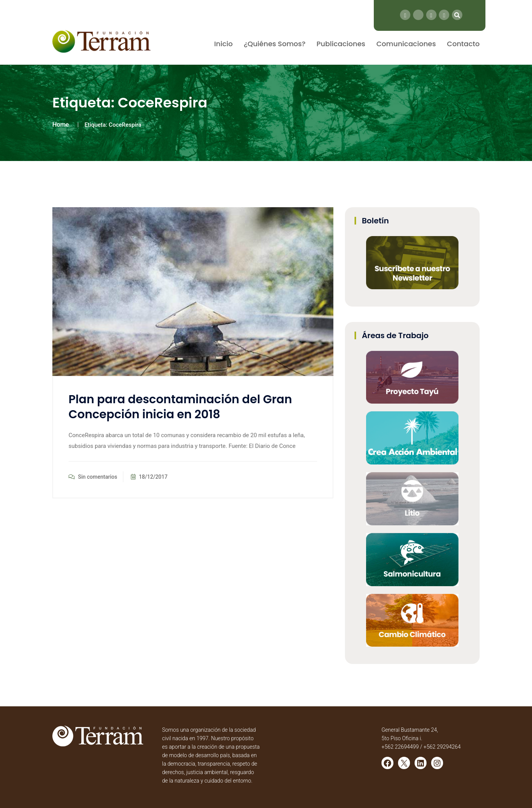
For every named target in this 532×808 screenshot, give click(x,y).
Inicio (223, 44)
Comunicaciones (406, 44)
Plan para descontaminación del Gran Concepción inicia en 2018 (180, 407)
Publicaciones (341, 44)
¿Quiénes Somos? (274, 44)
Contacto (463, 44)
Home (61, 125)
